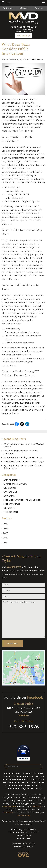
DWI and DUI (10, 492)
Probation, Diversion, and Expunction (22, 500)
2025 (5, 524)
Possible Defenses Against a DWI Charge (24, 462)
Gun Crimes (9, 496)
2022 (5, 538)
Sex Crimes (9, 508)
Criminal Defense (36, 59)
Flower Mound (9, 807)
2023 (5, 533)
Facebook (35, 698)
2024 (5, 529)
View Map (24, 715)
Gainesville (8, 813)
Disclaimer (19, 847)
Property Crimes (12, 504)
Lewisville (36, 807)
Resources (16, 844)
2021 (5, 543)
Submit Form (13, 643)
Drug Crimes (10, 488)
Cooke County (23, 816)
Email (23, 8)
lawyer (11, 124)
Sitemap (29, 847)
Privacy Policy (29, 844)
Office (39, 8)
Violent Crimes (11, 512)
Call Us (8, 8)
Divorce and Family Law (15, 484)
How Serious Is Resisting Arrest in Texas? (24, 458)
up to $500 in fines (16, 303)
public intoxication (22, 113)
